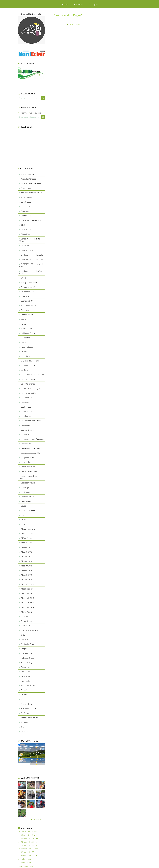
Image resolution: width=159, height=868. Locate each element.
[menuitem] (65, 4)
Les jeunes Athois (28, 458)
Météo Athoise (27, 538)
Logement (25, 515)
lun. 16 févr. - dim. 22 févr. (27, 859)
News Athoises (27, 621)
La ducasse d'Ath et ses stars (33, 375)
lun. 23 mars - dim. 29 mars (28, 842)
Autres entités (27, 197)
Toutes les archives (25, 866)
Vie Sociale (25, 732)
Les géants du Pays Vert (31, 448)
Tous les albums (39, 820)
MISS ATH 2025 (27, 584)
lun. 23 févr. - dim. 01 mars (28, 856)
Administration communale (32, 183)
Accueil (65, 5)
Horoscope (26, 338)
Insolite (24, 352)
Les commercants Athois (31, 421)
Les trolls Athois (27, 497)
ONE (23, 635)
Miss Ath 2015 (27, 566)
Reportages (26, 667)
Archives (79, 5)
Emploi (24, 278)
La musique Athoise (29, 379)
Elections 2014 (27, 250)
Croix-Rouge (26, 230)
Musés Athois (26, 612)
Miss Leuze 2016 (28, 589)
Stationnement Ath (28, 709)
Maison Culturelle (28, 529)
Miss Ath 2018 (27, 575)
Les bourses (26, 407)
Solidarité (25, 695)
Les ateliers (26, 402)
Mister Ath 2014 (27, 603)
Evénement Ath (27, 301)
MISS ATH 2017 (27, 543)
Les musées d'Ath (28, 467)
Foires (24, 324)
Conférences (26, 216)
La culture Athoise (28, 365)
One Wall (25, 639)
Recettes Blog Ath (28, 662)
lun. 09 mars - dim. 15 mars (28, 849)
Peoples (24, 649)
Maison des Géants (29, 534)
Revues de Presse (28, 685)
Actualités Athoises (29, 179)
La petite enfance (28, 384)
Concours (25, 211)
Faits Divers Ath (27, 315)
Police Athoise (27, 653)
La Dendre (25, 370)
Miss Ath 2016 (27, 570)
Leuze (24, 506)
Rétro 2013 (26, 681)
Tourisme (25, 727)
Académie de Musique (30, 174)
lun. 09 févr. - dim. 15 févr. (27, 862)
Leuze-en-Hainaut (28, 510)
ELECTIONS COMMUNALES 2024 (31, 265)
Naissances (26, 616)
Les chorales (26, 416)
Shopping (25, 690)
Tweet (78, 25)
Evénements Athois (29, 305)
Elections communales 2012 (32, 255)
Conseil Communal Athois (31, 220)
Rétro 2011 (26, 672)
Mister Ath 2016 (27, 607)
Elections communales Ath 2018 (30, 272)
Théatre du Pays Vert (29, 718)
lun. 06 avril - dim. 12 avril (27, 835)
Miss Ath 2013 (27, 557)
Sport (23, 699)
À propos (93, 5)
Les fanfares (26, 444)
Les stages (25, 487)
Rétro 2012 (26, 676)
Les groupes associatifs (30, 453)
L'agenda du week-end (30, 361)
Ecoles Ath (25, 246)
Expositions (26, 310)
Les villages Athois (28, 501)
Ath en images (27, 188)
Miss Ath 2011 (27, 547)
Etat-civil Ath (26, 296)
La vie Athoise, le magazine (32, 388)
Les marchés (26, 462)
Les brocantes (27, 412)
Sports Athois (26, 704)
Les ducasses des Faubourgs (33, 439)
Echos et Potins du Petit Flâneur (29, 240)
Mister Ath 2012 (27, 593)
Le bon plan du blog (29, 393)
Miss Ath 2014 (27, 561)
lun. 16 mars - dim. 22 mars (28, 845)
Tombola (25, 722)
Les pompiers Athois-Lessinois (28, 477)
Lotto (23, 524)
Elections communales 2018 (32, 259)
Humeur (24, 342)
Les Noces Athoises (29, 471)
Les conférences (28, 430)
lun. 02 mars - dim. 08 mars (28, 852)
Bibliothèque (26, 202)
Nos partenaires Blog (30, 630)
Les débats (25, 435)
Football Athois (27, 329)
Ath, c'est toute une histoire (32, 193)
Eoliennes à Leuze (28, 292)
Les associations (28, 398)
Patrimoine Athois (28, 644)
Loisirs (24, 520)
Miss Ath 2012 (27, 552)
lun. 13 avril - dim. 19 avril (27, 832)
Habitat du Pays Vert (29, 333)
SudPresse (25, 713)
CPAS (23, 225)
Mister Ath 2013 (27, 598)
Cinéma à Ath (26, 207)
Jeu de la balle (26, 356)
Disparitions (26, 234)
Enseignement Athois (29, 282)
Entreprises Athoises (29, 287)
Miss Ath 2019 (27, 580)
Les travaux (26, 492)
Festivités (25, 319)
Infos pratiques (27, 347)
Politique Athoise (28, 658)
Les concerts (26, 425)
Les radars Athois (28, 483)
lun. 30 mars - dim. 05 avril (28, 839)
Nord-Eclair (26, 626)
